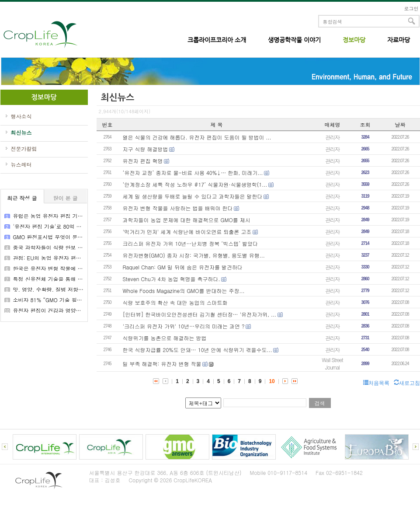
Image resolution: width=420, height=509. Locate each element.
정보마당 (354, 40)
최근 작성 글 (22, 198)
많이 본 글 (65, 198)
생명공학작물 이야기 (294, 40)
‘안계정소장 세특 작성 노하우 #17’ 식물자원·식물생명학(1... (195, 184)
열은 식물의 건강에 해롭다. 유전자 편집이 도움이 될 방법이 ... (197, 137)
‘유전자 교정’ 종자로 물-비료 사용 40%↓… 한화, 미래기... (193, 173)
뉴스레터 (21, 164)
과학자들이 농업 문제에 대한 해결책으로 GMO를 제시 (187, 220)
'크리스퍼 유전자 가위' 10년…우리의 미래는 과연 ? (184, 326)
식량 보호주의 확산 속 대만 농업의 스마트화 (175, 302)
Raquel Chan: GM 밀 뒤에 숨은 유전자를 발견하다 (183, 267)
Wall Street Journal (332, 363)
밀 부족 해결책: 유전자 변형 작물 (162, 364)
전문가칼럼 (24, 149)
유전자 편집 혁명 (143, 161)
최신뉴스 (21, 132)
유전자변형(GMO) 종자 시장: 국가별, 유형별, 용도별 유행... (194, 255)
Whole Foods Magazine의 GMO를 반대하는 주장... (184, 291)
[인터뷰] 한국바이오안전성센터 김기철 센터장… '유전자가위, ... (200, 314)
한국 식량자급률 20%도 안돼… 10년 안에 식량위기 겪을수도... (198, 350)
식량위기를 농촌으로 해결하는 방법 (165, 338)
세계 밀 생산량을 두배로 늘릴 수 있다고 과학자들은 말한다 (193, 196)
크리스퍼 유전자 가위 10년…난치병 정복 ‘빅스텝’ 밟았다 (191, 243)
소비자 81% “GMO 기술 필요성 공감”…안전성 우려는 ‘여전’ (85, 300)
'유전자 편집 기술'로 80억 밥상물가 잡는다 (64, 226)
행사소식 (21, 116)
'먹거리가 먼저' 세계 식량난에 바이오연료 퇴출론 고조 (187, 232)
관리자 (332, 137)
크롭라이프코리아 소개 (217, 40)
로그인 (411, 9)
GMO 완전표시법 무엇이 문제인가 (53, 237)
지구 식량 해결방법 (146, 149)
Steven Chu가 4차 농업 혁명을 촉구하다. (172, 279)
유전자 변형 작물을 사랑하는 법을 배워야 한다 (178, 208)
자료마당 (399, 40)
